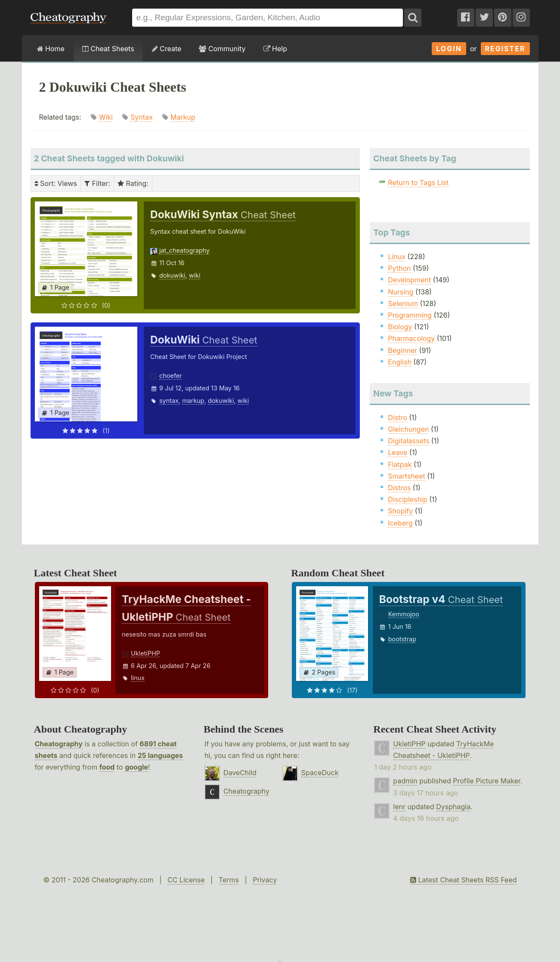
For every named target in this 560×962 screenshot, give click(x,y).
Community (222, 49)
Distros (399, 488)
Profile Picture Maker (487, 781)
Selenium (403, 303)
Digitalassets (408, 441)
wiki (195, 275)
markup (193, 401)
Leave (398, 452)
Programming (410, 315)
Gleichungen (408, 429)
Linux (397, 257)
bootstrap (402, 639)
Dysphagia (453, 807)
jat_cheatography (184, 250)
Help (275, 49)
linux (138, 678)
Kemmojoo (404, 614)
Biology (400, 327)
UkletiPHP (145, 653)
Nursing (401, 292)
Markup (183, 117)
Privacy (265, 880)
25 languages (160, 755)
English (400, 362)
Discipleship (407, 499)
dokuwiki (172, 275)
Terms (229, 880)
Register (505, 49)
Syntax (142, 117)
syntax (169, 401)
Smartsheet (406, 476)
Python (399, 268)
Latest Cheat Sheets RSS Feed (463, 880)
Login (449, 49)
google (136, 767)
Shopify (400, 511)
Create (167, 49)
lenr (399, 807)
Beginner (402, 350)
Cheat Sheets (108, 49)
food (107, 767)
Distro (397, 418)
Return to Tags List (418, 183)
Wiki (106, 117)
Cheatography (59, 744)
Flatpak (400, 464)
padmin (405, 781)
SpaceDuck (320, 773)
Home (51, 49)
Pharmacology (411, 338)
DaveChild (240, 773)
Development (409, 280)
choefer (170, 376)
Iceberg (400, 523)
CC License (186, 880)
